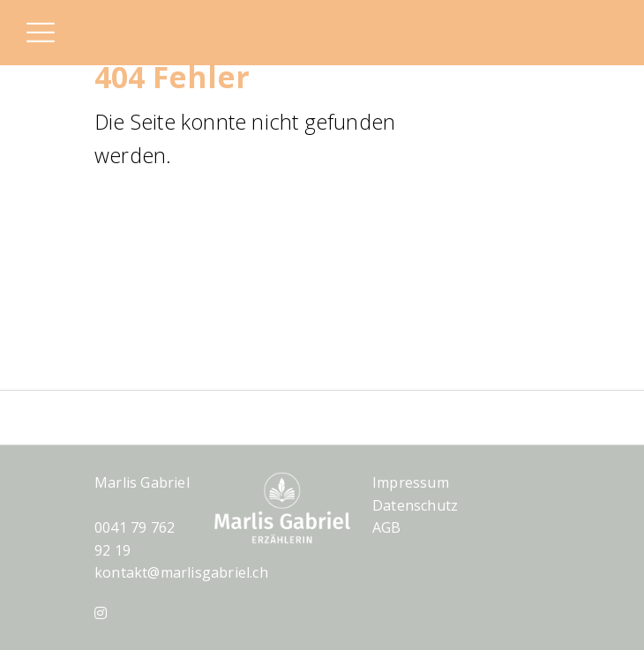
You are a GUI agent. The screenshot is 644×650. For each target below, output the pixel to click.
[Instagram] (101, 613)
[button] (40, 34)
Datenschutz (415, 505)
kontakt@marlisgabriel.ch (181, 572)
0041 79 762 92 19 (135, 539)
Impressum (411, 482)
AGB (387, 527)
